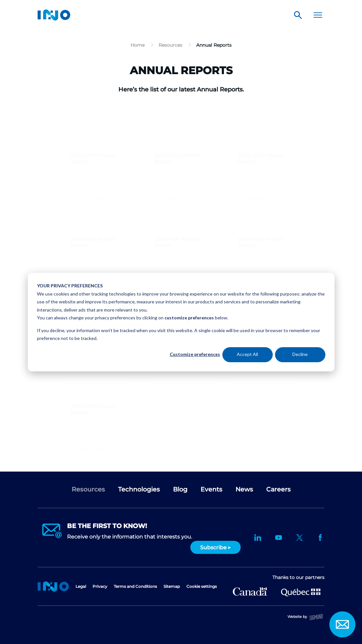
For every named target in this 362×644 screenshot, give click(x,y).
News (244, 489)
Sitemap (172, 586)
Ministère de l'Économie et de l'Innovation (301, 592)
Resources (88, 489)
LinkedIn (258, 538)
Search (298, 15)
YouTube (279, 538)
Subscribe (213, 547)
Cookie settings (202, 586)
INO (54, 15)
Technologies (139, 489)
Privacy (100, 586)
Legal (81, 586)
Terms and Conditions (135, 586)
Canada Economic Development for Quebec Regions (250, 592)
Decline (300, 354)
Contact (342, 624)
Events (211, 489)
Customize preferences (195, 354)
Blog (180, 489)
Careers (278, 489)
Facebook (320, 538)
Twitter (300, 538)
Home (53, 587)
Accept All (247, 354)
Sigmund (316, 617)
